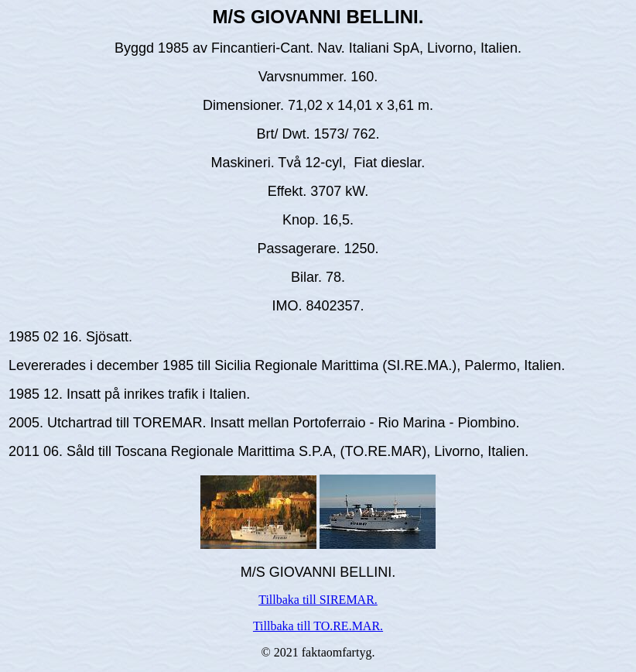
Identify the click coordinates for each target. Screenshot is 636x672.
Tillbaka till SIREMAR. (318, 600)
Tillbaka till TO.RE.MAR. (318, 626)
